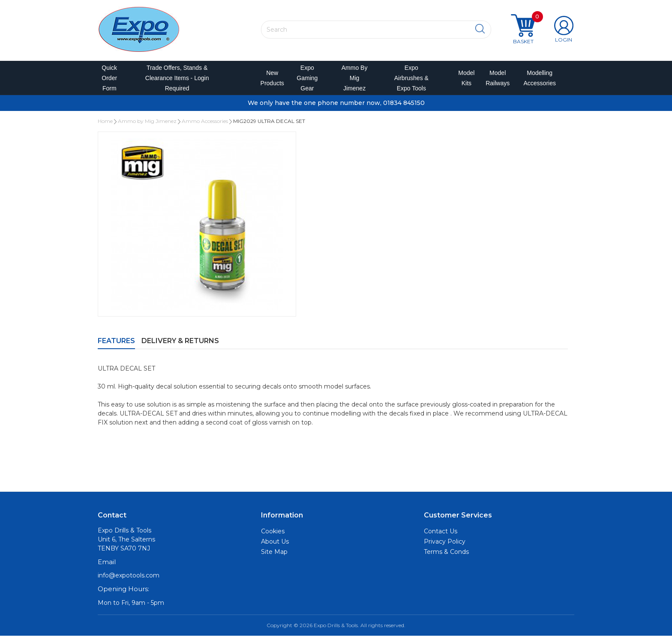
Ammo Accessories (205, 123)
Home (105, 123)
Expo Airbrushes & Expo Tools (411, 79)
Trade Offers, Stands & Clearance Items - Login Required (177, 79)
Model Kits (465, 79)
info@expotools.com (129, 577)
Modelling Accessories (538, 79)
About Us (275, 543)
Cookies (273, 532)
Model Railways (496, 79)
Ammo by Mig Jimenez (355, 79)
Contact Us (441, 532)
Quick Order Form (109, 79)
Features (116, 342)
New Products (270, 79)
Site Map (274, 553)
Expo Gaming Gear (307, 79)
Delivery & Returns (180, 342)
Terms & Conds (446, 553)
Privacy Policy (445, 543)
